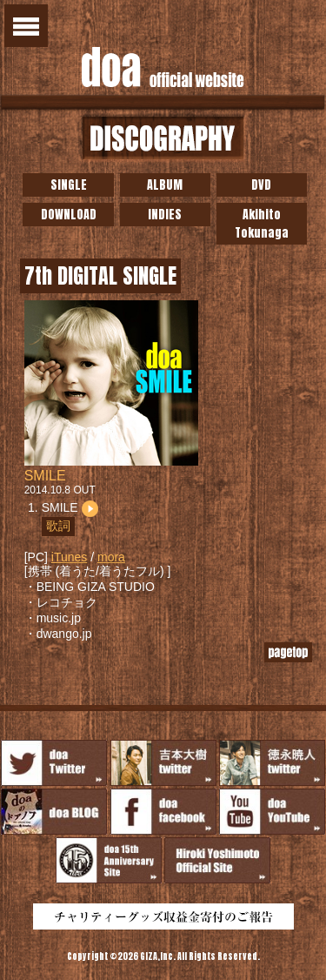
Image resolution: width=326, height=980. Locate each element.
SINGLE (69, 185)
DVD (261, 185)
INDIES (165, 215)
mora (111, 557)
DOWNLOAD (69, 215)
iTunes (70, 557)
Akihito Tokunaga (262, 224)
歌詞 (58, 526)
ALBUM (165, 185)
